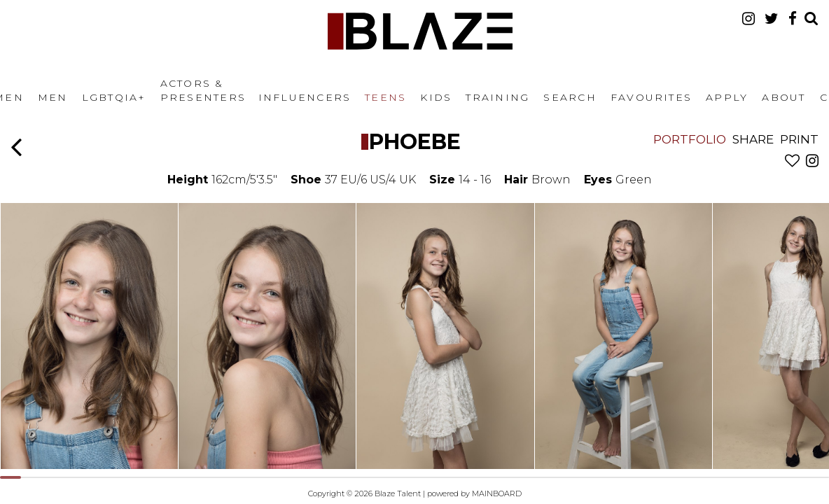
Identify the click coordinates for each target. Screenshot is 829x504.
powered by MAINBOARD (474, 493)
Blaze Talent (420, 31)
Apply (727, 97)
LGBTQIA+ (114, 97)
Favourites (651, 97)
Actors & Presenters (203, 90)
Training (497, 97)
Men (53, 97)
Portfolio (690, 139)
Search (570, 97)
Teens (385, 97)
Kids (436, 97)
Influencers (305, 97)
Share (753, 139)
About (783, 97)
